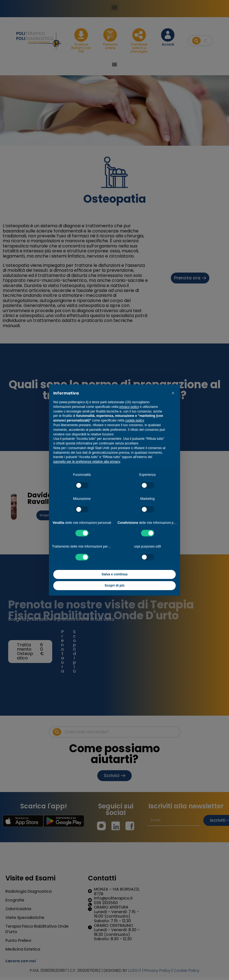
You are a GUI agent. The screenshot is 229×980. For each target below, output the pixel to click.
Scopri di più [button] (115, 585)
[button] (173, 393)
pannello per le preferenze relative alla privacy (87, 462)
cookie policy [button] (134, 420)
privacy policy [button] (129, 407)
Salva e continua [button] (115, 574)
